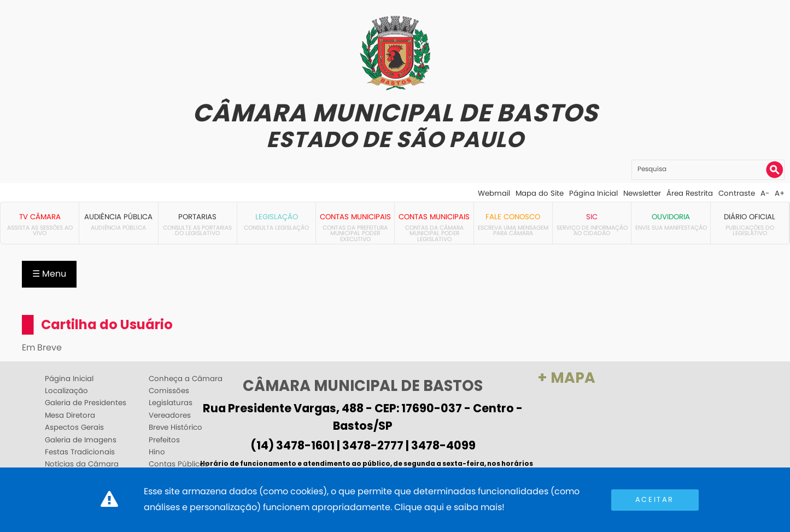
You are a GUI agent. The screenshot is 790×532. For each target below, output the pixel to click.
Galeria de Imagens (81, 440)
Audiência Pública (118, 217)
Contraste (737, 193)
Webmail (494, 193)
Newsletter (642, 193)
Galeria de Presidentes (86, 403)
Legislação (277, 217)
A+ (780, 193)
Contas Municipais (355, 217)
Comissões (169, 391)
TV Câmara (40, 217)
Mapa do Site (540, 193)
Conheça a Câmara (186, 379)
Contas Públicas (179, 464)
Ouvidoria (671, 217)
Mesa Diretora (70, 416)
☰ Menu (49, 274)
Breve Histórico (175, 428)
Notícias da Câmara (82, 464)
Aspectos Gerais (74, 428)
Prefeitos (164, 440)
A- (765, 193)
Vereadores (170, 416)
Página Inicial (593, 193)
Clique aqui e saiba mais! (449, 507)
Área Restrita (690, 193)
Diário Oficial (750, 217)
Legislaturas (171, 403)
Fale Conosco (513, 217)
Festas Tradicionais (80, 452)
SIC (592, 217)
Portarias (197, 217)
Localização (66, 391)
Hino (157, 452)
